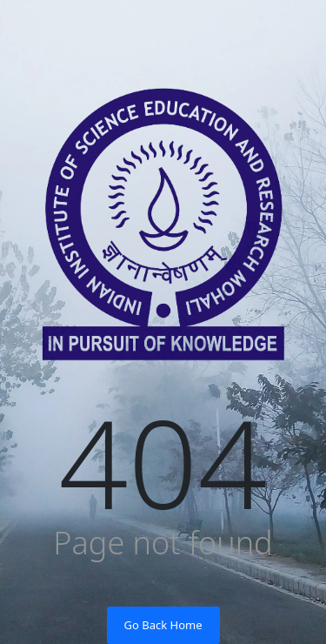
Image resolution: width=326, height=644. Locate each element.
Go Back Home (163, 625)
